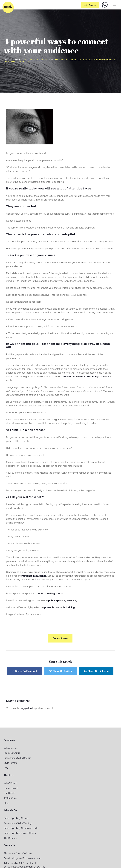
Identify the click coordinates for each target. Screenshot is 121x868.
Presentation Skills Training (18, 823)
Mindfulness (107, 60)
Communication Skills (68, 60)
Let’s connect (90, 5)
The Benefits (10, 838)
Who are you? (11, 748)
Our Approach (11, 788)
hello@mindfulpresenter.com (26, 858)
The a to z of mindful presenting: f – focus (85, 377)
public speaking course (50, 594)
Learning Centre (12, 753)
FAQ (6, 768)
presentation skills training (60, 607)
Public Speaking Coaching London (22, 828)
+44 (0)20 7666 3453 (22, 853)
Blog (6, 803)
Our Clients (10, 793)
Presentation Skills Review (17, 758)
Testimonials (10, 798)
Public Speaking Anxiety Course (20, 833)
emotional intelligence (33, 576)
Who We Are (10, 783)
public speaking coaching (63, 600)
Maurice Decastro (36, 60)
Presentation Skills (17, 62)
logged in (26, 708)
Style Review (10, 763)
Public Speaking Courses (17, 818)
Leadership (91, 60)
